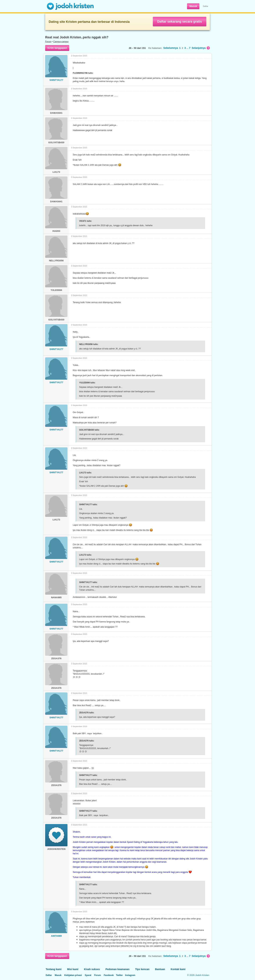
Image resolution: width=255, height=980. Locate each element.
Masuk (193, 6)
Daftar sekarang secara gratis (180, 22)
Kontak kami (178, 969)
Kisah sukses (92, 969)
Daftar (206, 6)
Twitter (119, 975)
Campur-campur (61, 42)
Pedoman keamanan (117, 969)
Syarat (88, 975)
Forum (48, 42)
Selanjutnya (201, 48)
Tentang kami (54, 969)
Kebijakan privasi (73, 975)
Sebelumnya (171, 48)
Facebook (109, 975)
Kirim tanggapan (57, 48)
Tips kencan (142, 969)
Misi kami (73, 969)
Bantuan (160, 969)
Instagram (130, 975)
